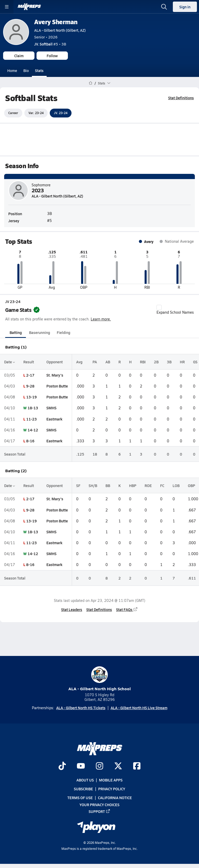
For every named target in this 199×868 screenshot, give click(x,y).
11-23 (31, 419)
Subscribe (83, 789)
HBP (133, 485)
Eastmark (54, 419)
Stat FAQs (127, 609)
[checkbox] (159, 307)
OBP (191, 485)
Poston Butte (57, 386)
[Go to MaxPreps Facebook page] (137, 766)
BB (108, 485)
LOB (176, 485)
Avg (79, 361)
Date (10, 361)
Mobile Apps (111, 780)
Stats (39, 70)
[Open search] (164, 7)
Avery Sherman (56, 22)
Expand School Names (175, 310)
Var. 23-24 (36, 113)
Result (29, 361)
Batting (16, 332)
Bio (26, 70)
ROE (148, 485)
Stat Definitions (181, 98)
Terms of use (80, 798)
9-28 (30, 386)
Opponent (55, 361)
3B (169, 361)
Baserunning (40, 332)
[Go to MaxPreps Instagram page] (99, 766)
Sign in (185, 7)
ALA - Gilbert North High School (100, 679)
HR (182, 361)
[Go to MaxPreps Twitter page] (118, 766)
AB (108, 361)
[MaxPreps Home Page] (91, 83)
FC (162, 485)
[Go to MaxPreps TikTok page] (62, 766)
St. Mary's (55, 375)
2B (156, 361)
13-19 (31, 397)
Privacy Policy (112, 789)
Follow (52, 56)
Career (13, 113)
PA (95, 361)
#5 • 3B (50, 44)
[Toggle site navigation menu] (7, 7)
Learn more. (101, 319)
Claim (19, 56)
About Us (85, 780)
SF (78, 485)
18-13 (33, 408)
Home (12, 70)
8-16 (30, 441)
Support (99, 811)
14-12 (33, 430)
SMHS (51, 408)
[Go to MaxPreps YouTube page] (81, 766)
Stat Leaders (72, 609)
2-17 (30, 375)
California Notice (115, 798)
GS (195, 361)
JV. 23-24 (61, 113)
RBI (143, 361)
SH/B (93, 485)
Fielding (63, 332)
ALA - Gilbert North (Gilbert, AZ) (60, 30)
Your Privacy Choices (99, 804)
